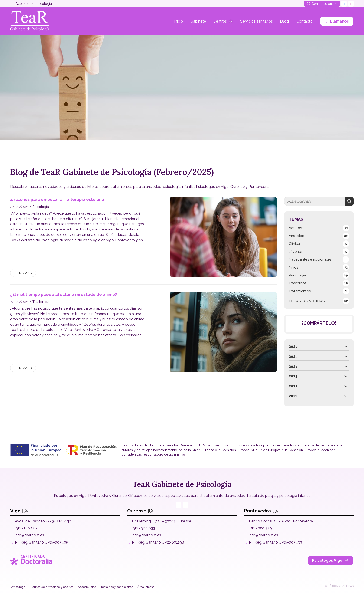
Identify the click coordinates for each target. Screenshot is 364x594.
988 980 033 (144, 528)
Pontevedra (261, 511)
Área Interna (146, 587)
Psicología (41, 207)
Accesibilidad (87, 587)
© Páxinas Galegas (339, 586)
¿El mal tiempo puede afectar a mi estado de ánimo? (64, 294)
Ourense (140, 511)
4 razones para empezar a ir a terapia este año (57, 199)
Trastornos (41, 302)
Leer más (22, 273)
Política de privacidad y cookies (52, 587)
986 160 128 (26, 528)
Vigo (19, 511)
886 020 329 (261, 528)
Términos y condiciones (117, 587)
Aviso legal (19, 587)
